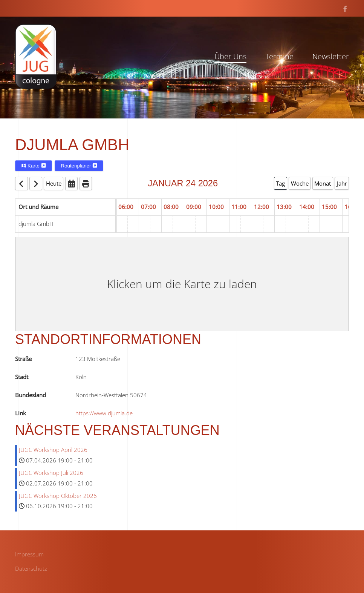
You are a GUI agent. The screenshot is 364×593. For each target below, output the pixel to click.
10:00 (216, 207)
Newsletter (331, 56)
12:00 (262, 207)
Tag (280, 183)
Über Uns (230, 56)
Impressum (29, 554)
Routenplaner (79, 166)
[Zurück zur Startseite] (36, 56)
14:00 (307, 207)
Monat (323, 183)
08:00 (171, 207)
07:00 (148, 207)
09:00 (194, 207)
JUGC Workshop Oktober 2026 (58, 496)
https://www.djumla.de (104, 413)
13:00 (284, 207)
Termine (279, 56)
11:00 (239, 207)
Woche (300, 183)
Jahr (342, 183)
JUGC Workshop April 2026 (53, 450)
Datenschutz (31, 568)
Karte (34, 166)
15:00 (329, 207)
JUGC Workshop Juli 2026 (51, 473)
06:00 (126, 207)
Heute (54, 183)
